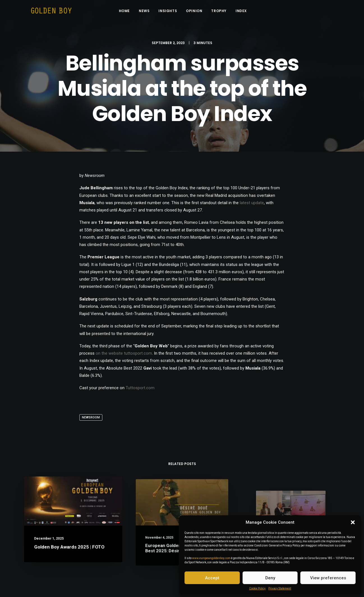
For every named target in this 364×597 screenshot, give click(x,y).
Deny (270, 578)
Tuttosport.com (140, 391)
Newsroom (91, 420)
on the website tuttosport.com (124, 356)
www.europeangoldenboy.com (211, 558)
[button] (353, 522)
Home (128, 12)
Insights (171, 12)
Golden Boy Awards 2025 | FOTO (70, 546)
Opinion (197, 12)
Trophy (222, 12)
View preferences (328, 578)
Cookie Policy (257, 588)
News (148, 12)
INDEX (245, 12)
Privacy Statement (280, 588)
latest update (252, 206)
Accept (212, 578)
